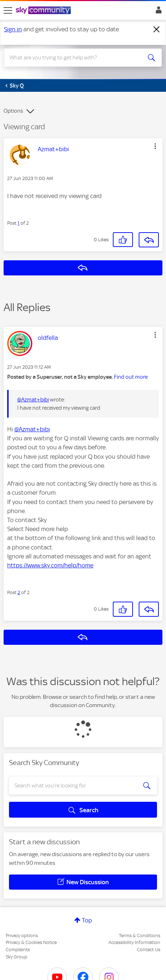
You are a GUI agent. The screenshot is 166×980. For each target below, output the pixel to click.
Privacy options (22, 936)
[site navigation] (8, 10)
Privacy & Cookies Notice (31, 942)
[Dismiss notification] (157, 30)
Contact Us (149, 950)
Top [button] (87, 920)
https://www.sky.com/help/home (50, 565)
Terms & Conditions (140, 936)
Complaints (18, 950)
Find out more (131, 377)
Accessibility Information (134, 942)
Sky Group (17, 957)
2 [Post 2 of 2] (19, 592)
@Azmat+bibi (33, 400)
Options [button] (13, 111)
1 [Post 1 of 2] (19, 223)
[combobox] (75, 58)
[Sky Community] (44, 11)
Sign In (157, 12)
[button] (155, 146)
